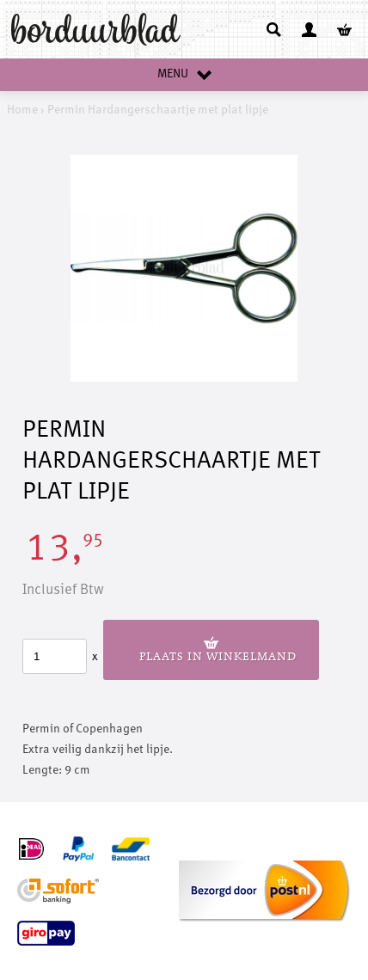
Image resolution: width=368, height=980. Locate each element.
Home (22, 110)
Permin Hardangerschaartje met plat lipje (158, 110)
